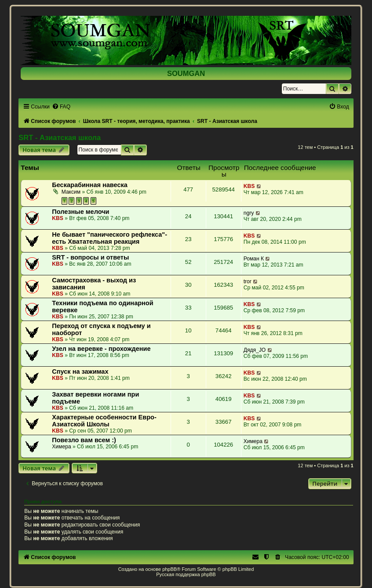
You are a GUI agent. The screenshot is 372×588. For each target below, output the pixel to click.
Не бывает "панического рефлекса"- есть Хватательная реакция (109, 238)
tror (248, 281)
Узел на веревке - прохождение (101, 349)
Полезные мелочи (80, 212)
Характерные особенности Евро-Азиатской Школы (104, 421)
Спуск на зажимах (80, 372)
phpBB (170, 569)
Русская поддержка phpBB (186, 574)
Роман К (254, 259)
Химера (61, 447)
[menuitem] (61, 107)
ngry (249, 213)
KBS (249, 186)
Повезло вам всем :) (84, 440)
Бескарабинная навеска (90, 185)
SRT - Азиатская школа (60, 137)
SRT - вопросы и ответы (90, 257)
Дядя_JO (255, 350)
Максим (71, 192)
